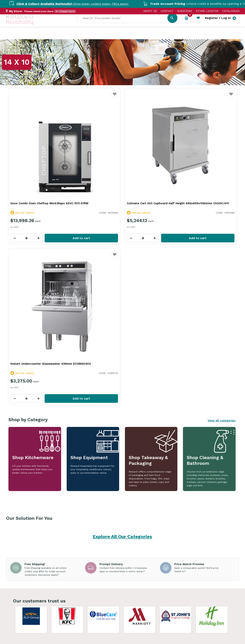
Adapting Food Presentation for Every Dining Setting (48, 505)
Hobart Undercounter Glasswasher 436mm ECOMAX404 (151, 147)
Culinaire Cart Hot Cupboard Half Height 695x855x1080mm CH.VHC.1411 (92, 149)
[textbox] (151, 23)
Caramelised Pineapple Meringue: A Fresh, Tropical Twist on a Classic (190, 507)
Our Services (41, 36)
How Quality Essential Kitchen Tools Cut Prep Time (120, 505)
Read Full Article (32, 542)
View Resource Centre (212, 445)
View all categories (222, 205)
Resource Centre (108, 36)
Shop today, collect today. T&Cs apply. (78, 4)
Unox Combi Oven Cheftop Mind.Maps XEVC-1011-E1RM (30, 147)
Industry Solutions (72, 36)
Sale (131, 37)
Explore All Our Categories (122, 321)
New (145, 36)
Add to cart (43, 183)
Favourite (57, 97)
